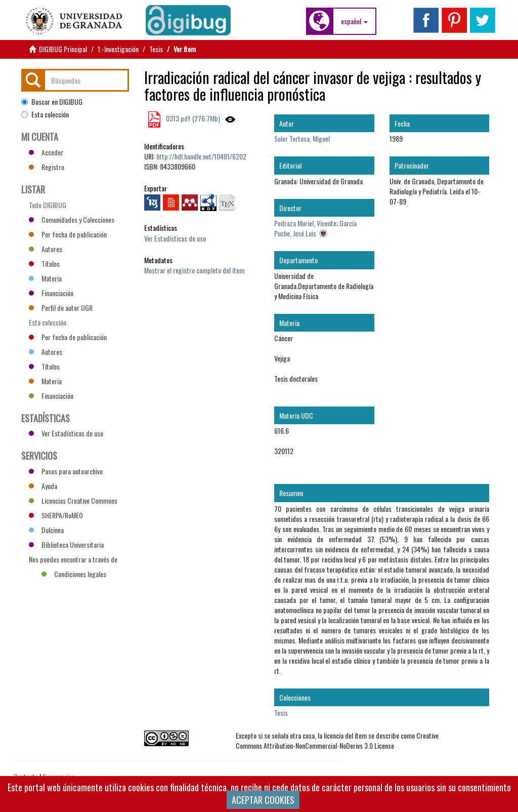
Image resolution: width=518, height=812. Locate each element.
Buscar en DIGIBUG (52, 102)
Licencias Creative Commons (73, 500)
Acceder (46, 152)
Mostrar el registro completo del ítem (194, 270)
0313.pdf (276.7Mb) (192, 118)
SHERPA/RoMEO (56, 515)
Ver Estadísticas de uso (175, 238)
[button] (354, 21)
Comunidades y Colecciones (72, 219)
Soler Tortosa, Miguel (302, 138)
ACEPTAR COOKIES (263, 800)
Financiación (51, 293)
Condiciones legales (74, 574)
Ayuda (43, 486)
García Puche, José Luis (315, 228)
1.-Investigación (118, 49)
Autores (46, 249)
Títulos (44, 263)
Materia (45, 278)
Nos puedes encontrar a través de (73, 560)
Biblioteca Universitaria (66, 544)
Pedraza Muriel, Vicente (305, 223)
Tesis (156, 49)
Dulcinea (46, 530)
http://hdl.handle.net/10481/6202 (201, 156)
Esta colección (45, 114)
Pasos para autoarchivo (66, 471)
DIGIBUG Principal (63, 49)
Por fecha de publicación (68, 234)
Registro (47, 167)
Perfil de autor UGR (61, 308)
